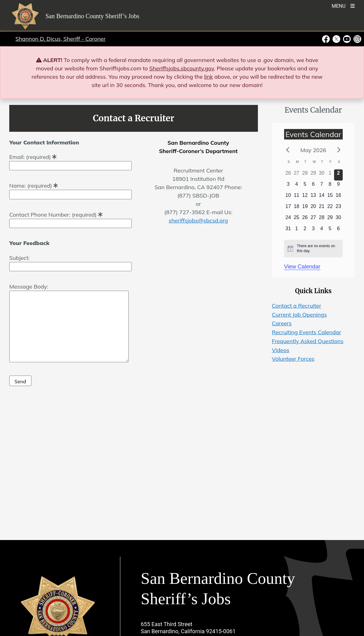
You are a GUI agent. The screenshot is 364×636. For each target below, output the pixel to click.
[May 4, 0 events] (297, 186)
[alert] (313, 249)
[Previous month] (288, 150)
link (209, 77)
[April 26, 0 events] (288, 175)
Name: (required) (70, 190)
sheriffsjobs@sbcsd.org (198, 220)
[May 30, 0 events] (338, 219)
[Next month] (339, 150)
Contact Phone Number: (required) (70, 219)
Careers (282, 323)
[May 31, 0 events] (288, 231)
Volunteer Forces (293, 359)
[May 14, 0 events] (322, 197)
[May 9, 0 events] (338, 186)
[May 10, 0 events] (288, 197)
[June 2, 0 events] (305, 231)
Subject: (70, 262)
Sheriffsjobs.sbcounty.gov (182, 68)
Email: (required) (70, 161)
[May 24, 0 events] (288, 219)
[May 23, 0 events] (338, 208)
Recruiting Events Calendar (306, 332)
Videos (281, 350)
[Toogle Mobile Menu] (343, 5)
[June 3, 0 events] (313, 231)
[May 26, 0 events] (305, 219)
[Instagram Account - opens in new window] (357, 39)
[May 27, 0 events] (313, 219)
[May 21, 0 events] (322, 208)
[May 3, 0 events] (288, 186)
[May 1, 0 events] (330, 175)
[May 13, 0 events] (313, 197)
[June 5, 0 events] (330, 231)
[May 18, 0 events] (297, 208)
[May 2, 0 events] (338, 175)
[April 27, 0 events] (297, 175)
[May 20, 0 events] (313, 208)
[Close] (350, 60)
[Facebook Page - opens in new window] (327, 39)
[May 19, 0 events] (305, 208)
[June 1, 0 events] (297, 231)
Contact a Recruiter (296, 306)
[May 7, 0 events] (322, 186)
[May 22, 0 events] (330, 208)
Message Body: (69, 323)
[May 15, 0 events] (330, 197)
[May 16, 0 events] (338, 197)
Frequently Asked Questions (308, 341)
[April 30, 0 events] (322, 175)
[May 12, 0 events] (305, 197)
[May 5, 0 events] (305, 186)
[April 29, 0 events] (313, 175)
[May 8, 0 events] (330, 186)
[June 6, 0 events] (338, 231)
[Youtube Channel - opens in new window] (347, 39)
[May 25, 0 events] (297, 219)
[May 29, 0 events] (330, 219)
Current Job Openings (299, 315)
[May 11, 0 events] (297, 197)
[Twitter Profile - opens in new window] (337, 39)
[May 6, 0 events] (313, 186)
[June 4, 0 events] (322, 231)
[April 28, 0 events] (305, 175)
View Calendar (302, 267)
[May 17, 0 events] (288, 208)
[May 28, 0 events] (322, 219)
